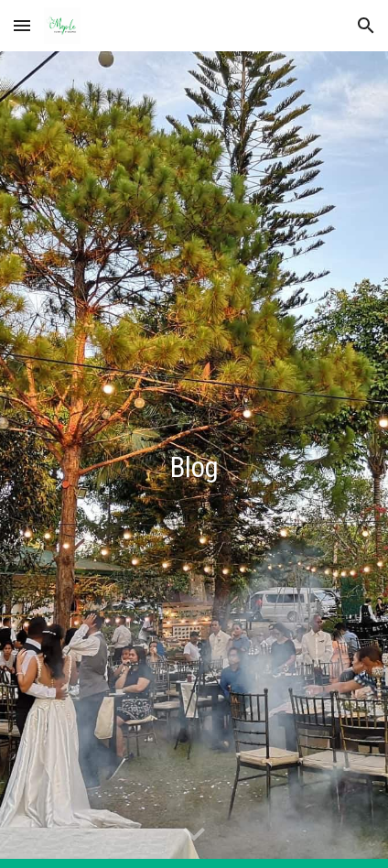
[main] (194, 460)
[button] (22, 25)
